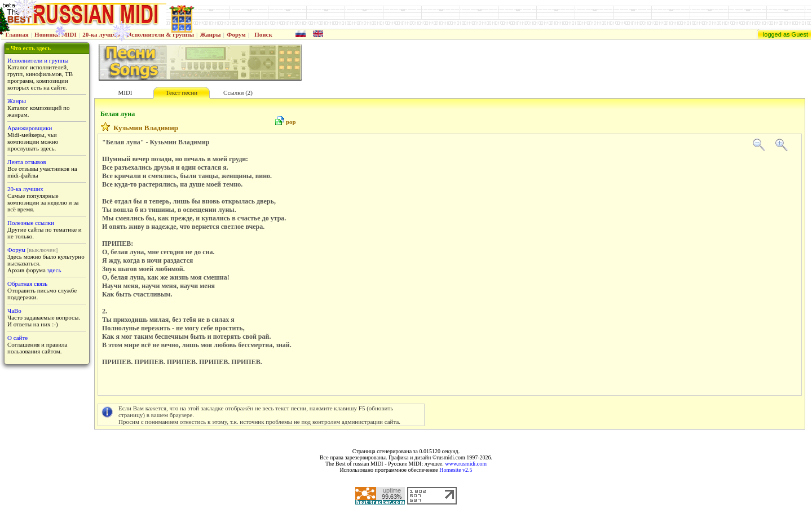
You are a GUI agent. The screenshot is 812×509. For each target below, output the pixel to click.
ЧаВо (14, 311)
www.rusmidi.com (466, 464)
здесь (54, 270)
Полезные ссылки (31, 223)
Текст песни (182, 92)
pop (291, 122)
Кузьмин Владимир (146, 128)
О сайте (17, 338)
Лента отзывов (27, 162)
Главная (17, 34)
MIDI (125, 92)
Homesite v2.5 (456, 470)
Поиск (263, 34)
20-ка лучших (101, 34)
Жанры (210, 34)
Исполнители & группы (160, 34)
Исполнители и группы (38, 60)
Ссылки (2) (238, 92)
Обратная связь (27, 284)
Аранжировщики (30, 128)
